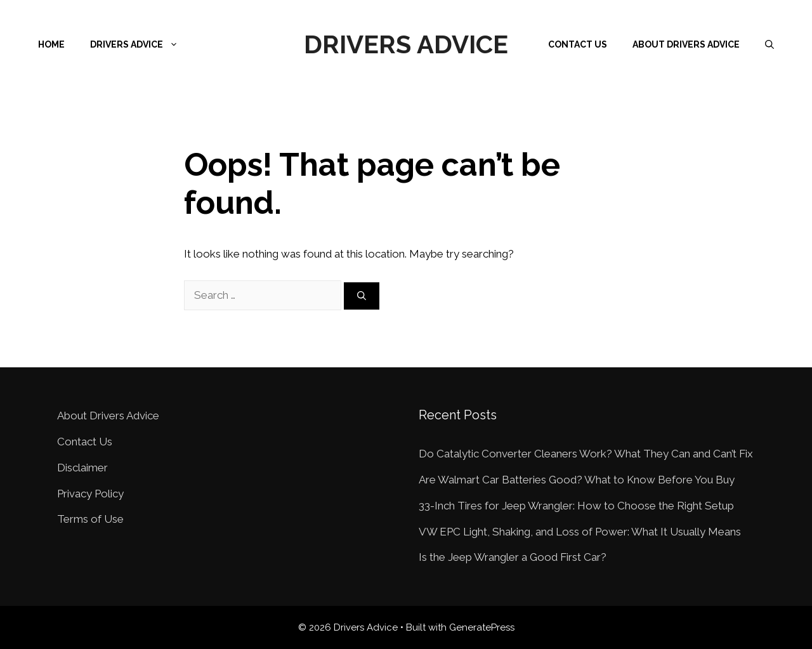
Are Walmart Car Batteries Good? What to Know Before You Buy (577, 480)
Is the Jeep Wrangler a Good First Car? (513, 557)
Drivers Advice (406, 44)
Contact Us (578, 44)
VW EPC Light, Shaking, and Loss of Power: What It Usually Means (580, 532)
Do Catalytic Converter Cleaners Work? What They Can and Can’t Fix (586, 454)
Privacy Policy (90, 494)
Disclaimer (82, 468)
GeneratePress (482, 627)
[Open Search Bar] (769, 44)
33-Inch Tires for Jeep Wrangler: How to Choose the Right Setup (576, 506)
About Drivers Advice (686, 44)
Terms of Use (90, 519)
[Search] (362, 296)
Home (51, 44)
